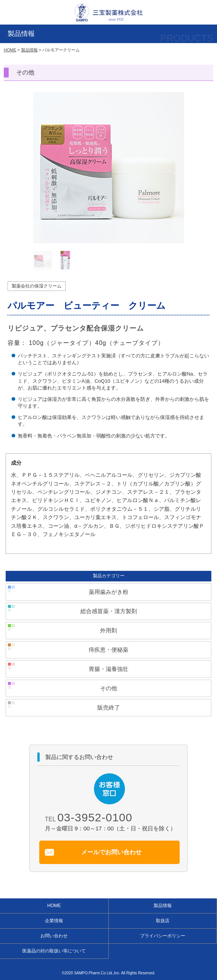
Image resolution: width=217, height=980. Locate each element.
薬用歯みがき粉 (108, 592)
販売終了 (109, 707)
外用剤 (108, 630)
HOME (10, 50)
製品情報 (29, 50)
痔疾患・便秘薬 (108, 650)
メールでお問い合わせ (111, 852)
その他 (108, 688)
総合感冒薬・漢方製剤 (109, 611)
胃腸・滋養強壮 (108, 669)
